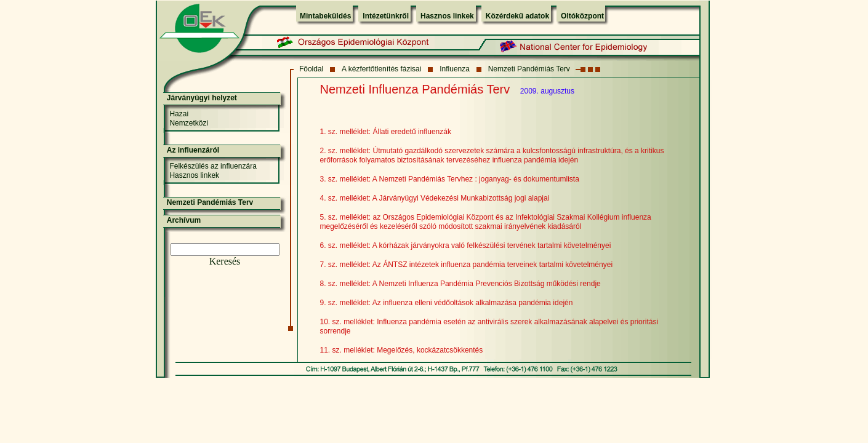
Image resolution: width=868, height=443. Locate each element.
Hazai (179, 114)
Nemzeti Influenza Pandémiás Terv (415, 89)
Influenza (455, 69)
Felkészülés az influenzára (213, 166)
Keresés (225, 261)
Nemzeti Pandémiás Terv (529, 69)
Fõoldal (311, 69)
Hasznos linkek (447, 16)
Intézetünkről (386, 16)
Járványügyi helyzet (202, 98)
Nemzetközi (189, 123)
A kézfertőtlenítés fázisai (381, 69)
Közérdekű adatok (517, 16)
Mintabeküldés (325, 16)
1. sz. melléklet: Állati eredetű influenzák (386, 132)
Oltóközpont (582, 16)
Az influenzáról (193, 150)
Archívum (184, 220)
